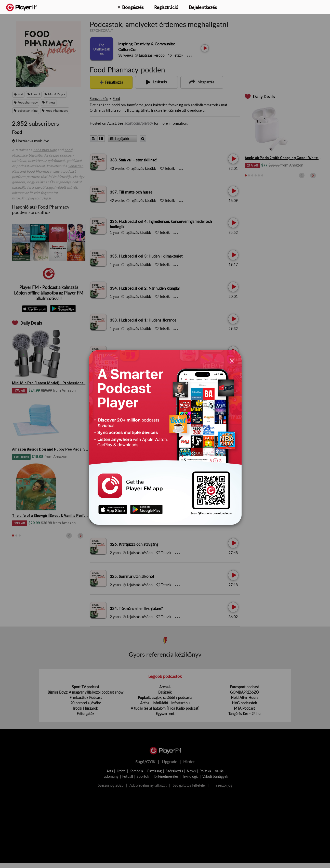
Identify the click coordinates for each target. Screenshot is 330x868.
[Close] (232, 361)
